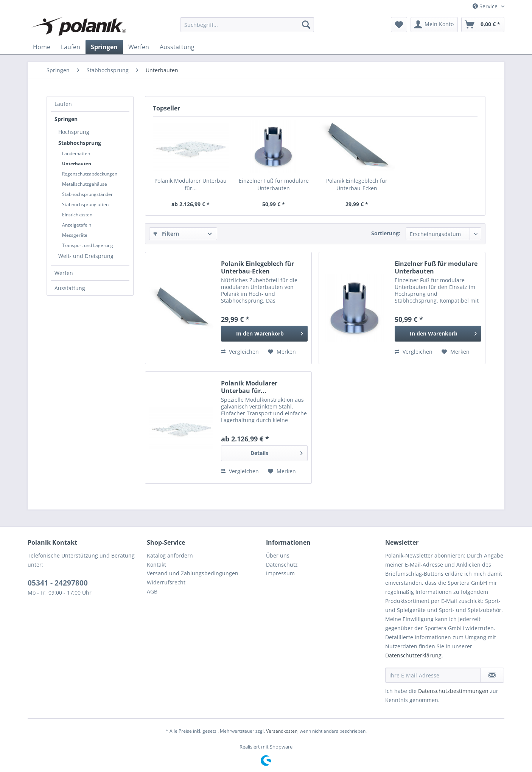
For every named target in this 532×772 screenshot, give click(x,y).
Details (277, 452)
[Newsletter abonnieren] (492, 675)
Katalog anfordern (170, 555)
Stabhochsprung (80, 143)
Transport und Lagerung (88, 245)
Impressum (280, 573)
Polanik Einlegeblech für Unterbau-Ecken (357, 184)
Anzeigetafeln (77, 225)
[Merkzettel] (399, 25)
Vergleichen (240, 352)
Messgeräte (75, 235)
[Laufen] (71, 47)
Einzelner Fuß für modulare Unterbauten (274, 184)
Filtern (166, 234)
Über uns (278, 555)
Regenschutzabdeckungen (90, 174)
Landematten (76, 153)
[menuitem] (247, 25)
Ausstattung (70, 288)
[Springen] (104, 47)
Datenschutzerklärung (413, 655)
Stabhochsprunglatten (85, 204)
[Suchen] (306, 25)
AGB (152, 591)
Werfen (64, 273)
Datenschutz (282, 565)
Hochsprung (74, 132)
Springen (66, 119)
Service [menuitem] (486, 6)
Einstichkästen (77, 215)
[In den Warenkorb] (264, 334)
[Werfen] (139, 47)
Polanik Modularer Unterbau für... (191, 184)
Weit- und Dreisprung (86, 256)
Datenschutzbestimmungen (453, 691)
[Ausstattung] (177, 47)
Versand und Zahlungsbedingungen (193, 573)
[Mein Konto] (434, 25)
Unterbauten (77, 164)
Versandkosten (282, 731)
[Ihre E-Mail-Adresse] (433, 675)
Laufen (63, 104)
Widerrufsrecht (166, 582)
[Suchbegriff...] (247, 25)
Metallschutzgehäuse (85, 184)
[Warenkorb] (483, 25)
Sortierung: (386, 233)
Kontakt (156, 565)
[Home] (42, 47)
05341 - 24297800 (58, 583)
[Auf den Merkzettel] (282, 352)
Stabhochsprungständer (87, 194)
